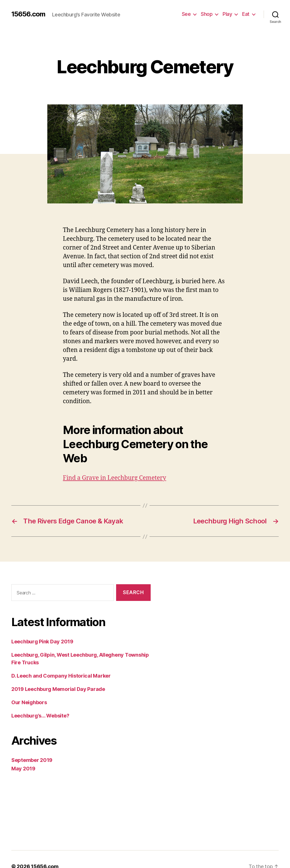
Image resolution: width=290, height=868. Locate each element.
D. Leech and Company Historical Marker (59, 661)
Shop (207, 14)
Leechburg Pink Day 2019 (41, 627)
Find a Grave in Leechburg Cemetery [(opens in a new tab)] (115, 464)
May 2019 (22, 754)
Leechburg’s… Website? (40, 701)
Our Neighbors (29, 688)
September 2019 (30, 745)
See (187, 14)
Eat (246, 14)
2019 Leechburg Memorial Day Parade (56, 674)
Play (227, 14)
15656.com (27, 14)
